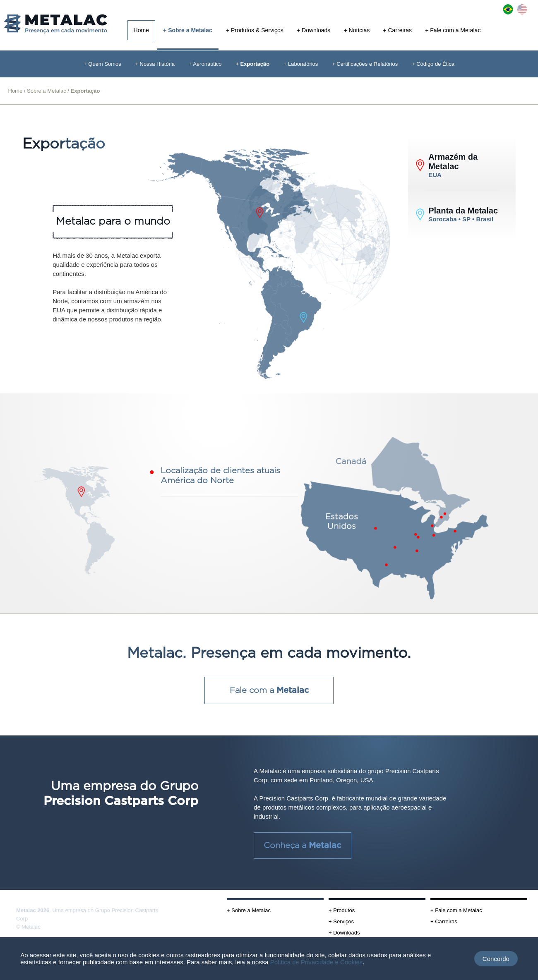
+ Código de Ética (433, 64)
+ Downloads (313, 30)
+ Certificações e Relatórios (365, 64)
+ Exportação (252, 64)
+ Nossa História (155, 64)
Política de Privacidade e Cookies (316, 962)
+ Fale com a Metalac (453, 30)
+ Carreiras (397, 30)
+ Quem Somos (102, 64)
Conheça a (302, 846)
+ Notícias (357, 30)
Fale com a (269, 690)
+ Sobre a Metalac (188, 30)
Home (141, 30)
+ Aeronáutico (205, 64)
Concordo (496, 959)
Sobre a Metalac (47, 91)
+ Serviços (341, 921)
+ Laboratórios (301, 64)
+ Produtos (342, 910)
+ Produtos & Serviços (255, 30)
